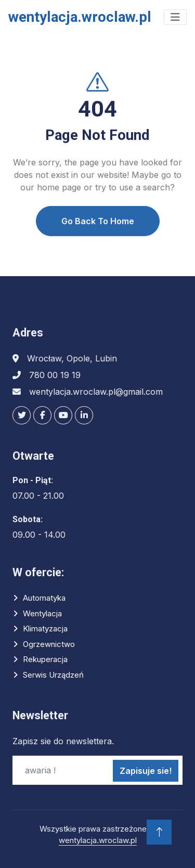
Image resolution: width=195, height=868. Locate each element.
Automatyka (44, 598)
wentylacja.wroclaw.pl (98, 840)
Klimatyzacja (45, 629)
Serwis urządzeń (53, 675)
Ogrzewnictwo (49, 644)
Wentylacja (42, 613)
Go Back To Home (98, 231)
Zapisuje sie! (146, 771)
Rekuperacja (45, 659)
